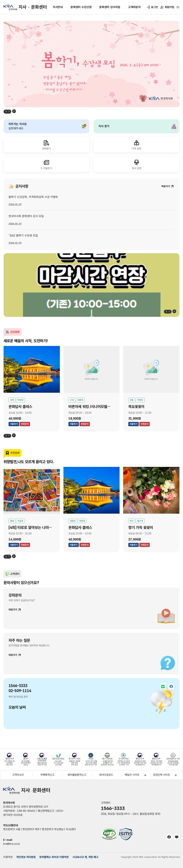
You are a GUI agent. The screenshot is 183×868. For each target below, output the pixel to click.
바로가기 (13, 610)
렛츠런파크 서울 (12, 829)
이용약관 (8, 857)
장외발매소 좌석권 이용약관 (54, 857)
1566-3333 (113, 808)
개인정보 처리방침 (26, 857)
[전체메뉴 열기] (178, 7)
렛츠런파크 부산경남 (53, 829)
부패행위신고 (47, 775)
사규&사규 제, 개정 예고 (85, 857)
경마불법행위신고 (77, 775)
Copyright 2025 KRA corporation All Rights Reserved (150, 857)
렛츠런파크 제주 (31, 829)
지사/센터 (71, 829)
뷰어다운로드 (106, 775)
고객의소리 (18, 775)
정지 (14, 111)
